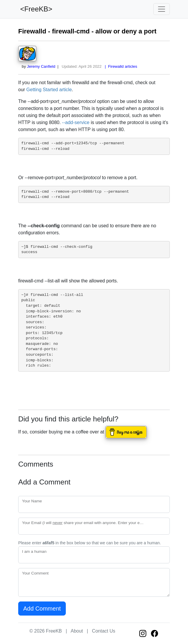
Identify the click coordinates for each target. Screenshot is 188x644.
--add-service (76, 122)
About (77, 631)
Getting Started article (49, 90)
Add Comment (42, 609)
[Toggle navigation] (162, 9)
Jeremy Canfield (41, 66)
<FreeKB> (35, 9)
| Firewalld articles (120, 66)
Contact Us (104, 631)
